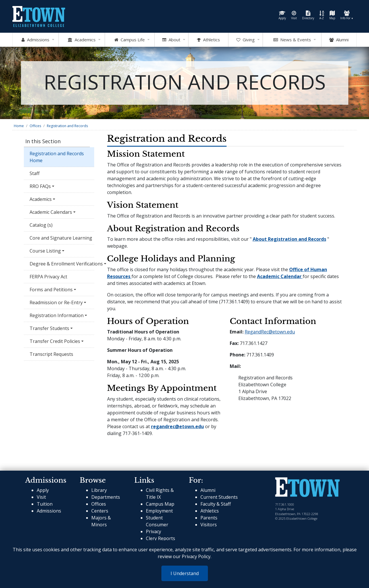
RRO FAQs (40, 186)
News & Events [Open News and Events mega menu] (292, 40)
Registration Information (57, 315)
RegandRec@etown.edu (270, 332)
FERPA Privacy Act (48, 277)
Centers (100, 511)
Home (19, 126)
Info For (347, 15)
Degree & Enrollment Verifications (62, 264)
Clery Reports (161, 538)
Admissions (49, 511)
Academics (41, 199)
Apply (282, 15)
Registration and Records (67, 126)
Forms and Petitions (51, 290)
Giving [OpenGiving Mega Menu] (246, 40)
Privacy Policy (196, 556)
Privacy (153, 531)
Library (99, 490)
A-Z (322, 15)
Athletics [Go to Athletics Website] (208, 40)
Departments (106, 497)
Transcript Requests (51, 354)
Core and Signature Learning (61, 238)
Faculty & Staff (216, 504)
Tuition (45, 504)
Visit (294, 15)
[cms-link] (307, 488)
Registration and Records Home (57, 157)
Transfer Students (49, 328)
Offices (35, 126)
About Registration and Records (289, 239)
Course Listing (45, 251)
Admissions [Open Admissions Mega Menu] (35, 40)
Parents (209, 518)
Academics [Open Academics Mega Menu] (82, 40)
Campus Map (160, 504)
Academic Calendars (51, 212)
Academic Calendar (280, 276)
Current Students (219, 497)
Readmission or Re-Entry (56, 302)
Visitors (209, 525)
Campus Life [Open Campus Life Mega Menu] (130, 40)
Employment (159, 511)
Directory (308, 15)
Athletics (210, 511)
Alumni (339, 40)
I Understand (185, 573)
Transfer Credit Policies (55, 341)
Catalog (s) (42, 225)
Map (332, 15)
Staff (35, 173)
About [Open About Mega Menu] (171, 40)
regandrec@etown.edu (177, 426)
